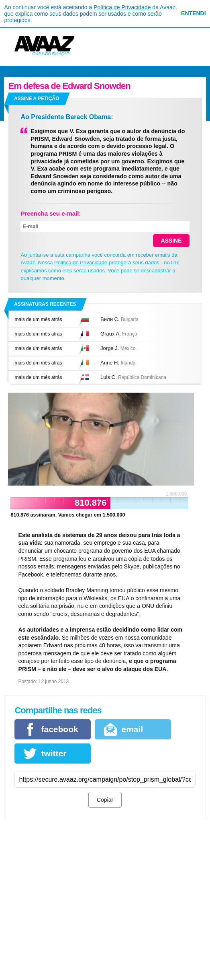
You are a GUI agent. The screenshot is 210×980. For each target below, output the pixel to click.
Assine (171, 241)
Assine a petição (37, 99)
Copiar (105, 800)
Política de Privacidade (122, 7)
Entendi (193, 13)
